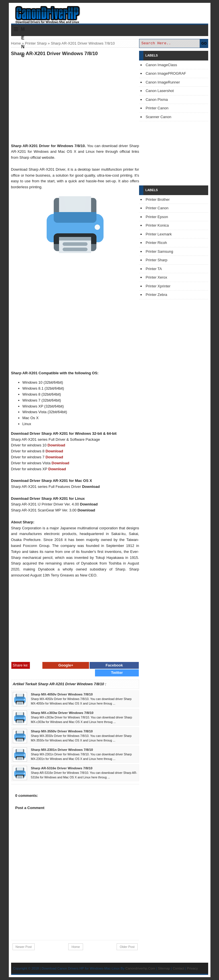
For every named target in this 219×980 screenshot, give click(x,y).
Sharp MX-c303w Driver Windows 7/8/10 (62, 713)
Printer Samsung (159, 251)
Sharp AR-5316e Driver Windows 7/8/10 (62, 768)
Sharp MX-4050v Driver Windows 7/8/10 (62, 694)
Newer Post (24, 947)
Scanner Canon (158, 117)
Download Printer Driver (109, 12)
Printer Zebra (156, 295)
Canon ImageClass (161, 65)
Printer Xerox (156, 277)
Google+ (66, 665)
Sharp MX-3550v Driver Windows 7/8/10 (62, 731)
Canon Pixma (157, 100)
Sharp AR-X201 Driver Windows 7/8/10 (54, 54)
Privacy (192, 968)
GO (204, 43)
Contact (178, 968)
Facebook (114, 665)
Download (56, 445)
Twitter (117, 673)
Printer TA (154, 269)
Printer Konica (157, 225)
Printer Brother (158, 199)
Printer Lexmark (159, 234)
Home (16, 43)
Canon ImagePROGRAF (166, 73)
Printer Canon (157, 108)
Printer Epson (157, 217)
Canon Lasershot (160, 91)
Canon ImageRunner (163, 82)
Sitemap (164, 968)
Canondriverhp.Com (140, 968)
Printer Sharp (36, 43)
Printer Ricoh (156, 243)
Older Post (127, 947)
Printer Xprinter (158, 286)
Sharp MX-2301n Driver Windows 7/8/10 (62, 750)
